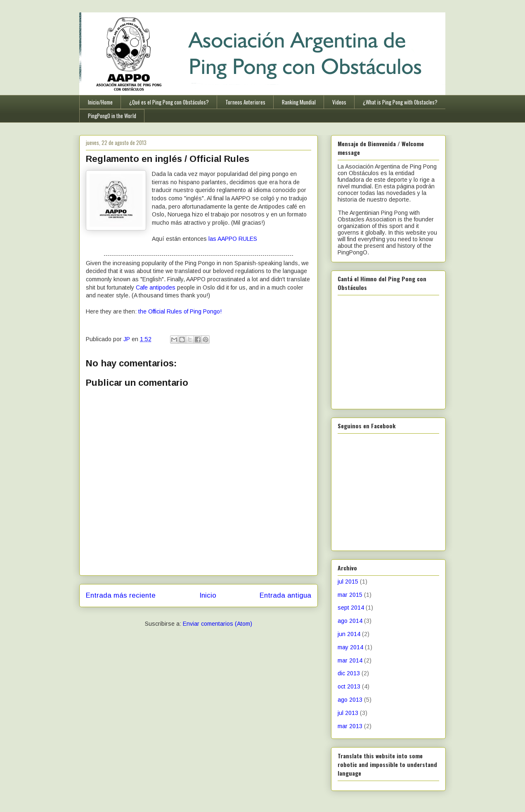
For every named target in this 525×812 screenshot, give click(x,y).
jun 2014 (349, 634)
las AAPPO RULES (233, 239)
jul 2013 (348, 713)
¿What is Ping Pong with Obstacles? (400, 102)
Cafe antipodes (156, 287)
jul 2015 (348, 582)
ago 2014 (350, 621)
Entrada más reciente (121, 595)
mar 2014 (350, 660)
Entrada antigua (285, 595)
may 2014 (350, 647)
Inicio (208, 595)
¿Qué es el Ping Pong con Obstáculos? (169, 102)
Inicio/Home (100, 102)
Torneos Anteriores (245, 102)
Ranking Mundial (299, 102)
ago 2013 (350, 700)
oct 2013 (349, 686)
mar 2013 (350, 726)
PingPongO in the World (112, 116)
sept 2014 (351, 608)
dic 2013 (349, 673)
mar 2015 (350, 595)
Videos (339, 102)
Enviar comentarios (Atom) (218, 624)
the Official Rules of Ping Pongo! (180, 311)
